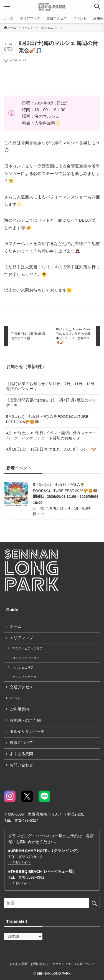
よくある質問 (21, 754)
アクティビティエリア (27, 648)
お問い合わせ (21, 765)
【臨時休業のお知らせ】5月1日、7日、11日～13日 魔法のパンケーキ (50, 386)
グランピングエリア (26, 677)
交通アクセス (21, 687)
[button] (97, 7)
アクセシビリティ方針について (73, 964)
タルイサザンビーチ (27, 732)
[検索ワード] (52, 903)
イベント (17, 698)
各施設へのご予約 (25, 720)
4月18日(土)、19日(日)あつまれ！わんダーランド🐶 (51, 449)
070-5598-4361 (32, 877)
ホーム (16, 627)
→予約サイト (20, 863)
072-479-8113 (31, 857)
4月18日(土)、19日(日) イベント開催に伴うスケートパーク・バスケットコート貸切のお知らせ (51, 436)
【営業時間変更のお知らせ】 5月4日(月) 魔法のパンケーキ (51, 403)
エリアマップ (21, 638)
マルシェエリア (23, 667)
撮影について (21, 743)
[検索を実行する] (94, 903)
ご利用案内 (19, 709)
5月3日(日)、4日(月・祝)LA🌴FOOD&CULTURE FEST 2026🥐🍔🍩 (47, 419)
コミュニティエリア (26, 658)
